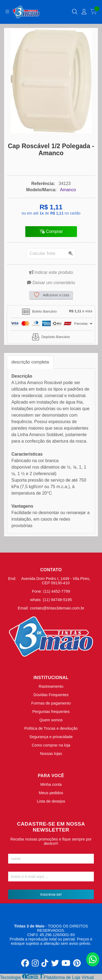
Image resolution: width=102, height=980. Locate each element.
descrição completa (30, 362)
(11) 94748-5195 (57, 600)
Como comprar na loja (51, 745)
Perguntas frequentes (51, 712)
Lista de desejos (51, 801)
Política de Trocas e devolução (51, 728)
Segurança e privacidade (51, 737)
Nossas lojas (51, 754)
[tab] (51, 312)
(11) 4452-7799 (57, 591)
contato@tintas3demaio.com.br (57, 608)
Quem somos (51, 720)
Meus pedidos (51, 793)
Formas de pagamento (51, 703)
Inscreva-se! (51, 894)
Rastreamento (51, 686)
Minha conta (51, 784)
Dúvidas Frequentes (51, 695)
